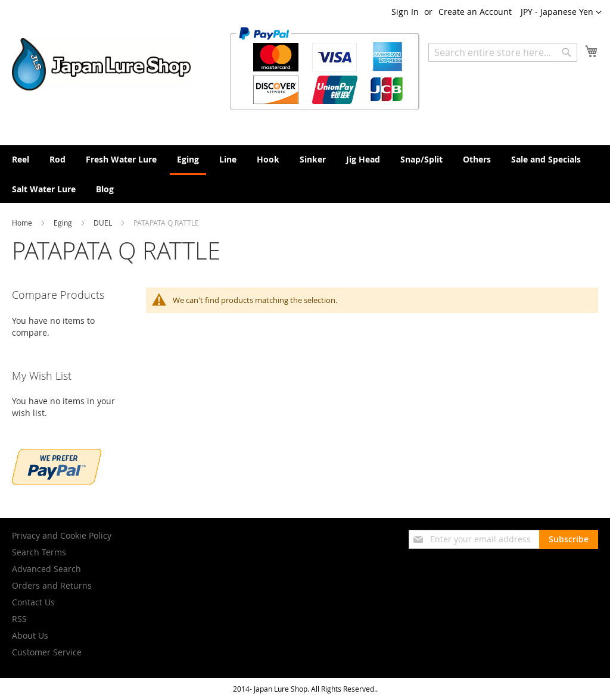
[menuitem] (21, 159)
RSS (19, 619)
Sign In (405, 12)
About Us (30, 635)
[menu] (305, 174)
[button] (561, 12)
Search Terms (39, 552)
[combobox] (503, 52)
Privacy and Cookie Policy (62, 535)
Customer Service (47, 652)
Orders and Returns (52, 585)
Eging (64, 223)
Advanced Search (46, 569)
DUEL (104, 223)
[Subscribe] (569, 539)
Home (23, 223)
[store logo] (101, 64)
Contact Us (33, 602)
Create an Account (475, 12)
